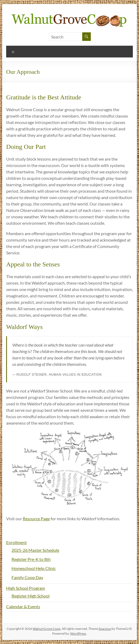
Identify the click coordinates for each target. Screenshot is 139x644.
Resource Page (36, 519)
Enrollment (16, 542)
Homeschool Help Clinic (34, 568)
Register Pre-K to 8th (31, 559)
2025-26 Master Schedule (35, 550)
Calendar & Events (23, 606)
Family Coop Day (27, 577)
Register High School (31, 596)
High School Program (26, 588)
